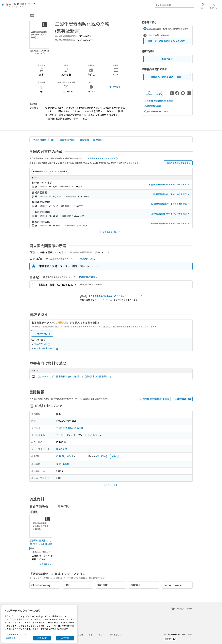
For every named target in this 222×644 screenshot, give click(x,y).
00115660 (101, 456)
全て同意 (65, 638)
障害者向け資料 (68, 140)
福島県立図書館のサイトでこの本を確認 (170, 223)
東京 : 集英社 (63, 464)
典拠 (116, 456)
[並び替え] (39, 171)
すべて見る (115, 87)
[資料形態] (58, 171)
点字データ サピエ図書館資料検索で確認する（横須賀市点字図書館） (74, 376)
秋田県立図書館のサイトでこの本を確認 (170, 204)
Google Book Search (46, 348)
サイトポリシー (117, 635)
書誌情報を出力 (152, 106)
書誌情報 (84, 140)
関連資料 (98, 140)
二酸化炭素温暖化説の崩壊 (70, 428)
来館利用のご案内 (89, 259)
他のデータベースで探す (156, 111)
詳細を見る (11, 638)
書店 (53, 140)
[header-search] (174, 5)
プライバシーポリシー (96, 635)
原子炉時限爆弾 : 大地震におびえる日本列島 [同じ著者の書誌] (41, 542)
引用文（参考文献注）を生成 (158, 101)
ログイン (214, 5)
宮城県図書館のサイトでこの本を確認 (171, 194)
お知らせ (79, 635)
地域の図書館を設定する (179, 163)
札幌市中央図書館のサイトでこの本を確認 (169, 185)
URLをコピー (160, 93)
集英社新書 (62, 449)
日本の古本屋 (42, 344)
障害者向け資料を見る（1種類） (167, 77)
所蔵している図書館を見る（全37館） (167, 41)
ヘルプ (202, 5)
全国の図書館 (40, 140)
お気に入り (149, 93)
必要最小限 (42, 638)
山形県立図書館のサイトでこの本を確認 (170, 214)
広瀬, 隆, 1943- (64, 456)
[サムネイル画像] (41, 526)
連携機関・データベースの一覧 (103, 158)
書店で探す (167, 59)
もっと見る (46, 564)
